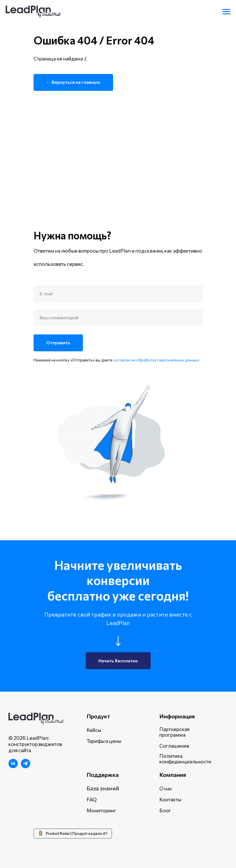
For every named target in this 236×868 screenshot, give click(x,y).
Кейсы (94, 730)
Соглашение (174, 746)
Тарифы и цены (104, 741)
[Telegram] (26, 767)
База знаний (103, 788)
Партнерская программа (174, 732)
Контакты (170, 799)
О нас (166, 788)
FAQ (92, 799)
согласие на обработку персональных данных (156, 360)
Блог (165, 810)
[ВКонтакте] (13, 767)
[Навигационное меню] (226, 12)
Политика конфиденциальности (185, 759)
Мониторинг (101, 810)
